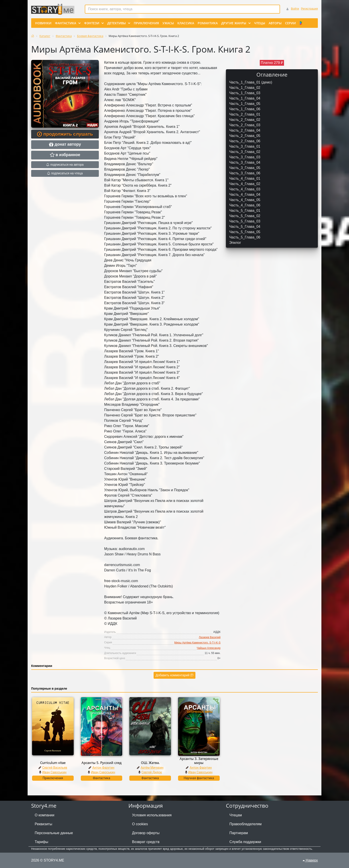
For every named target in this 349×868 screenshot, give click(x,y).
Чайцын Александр (209, 648)
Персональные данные (54, 833)
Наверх (310, 860)
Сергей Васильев (55, 768)
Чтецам (236, 815)
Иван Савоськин (54, 772)
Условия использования (152, 815)
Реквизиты (43, 824)
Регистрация (309, 9)
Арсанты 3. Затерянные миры (199, 761)
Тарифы (41, 842)
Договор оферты (146, 833)
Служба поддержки (245, 842)
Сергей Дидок (152, 772)
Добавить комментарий (174, 675)
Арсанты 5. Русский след (101, 763)
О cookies (140, 824)
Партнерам (239, 833)
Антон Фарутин (103, 768)
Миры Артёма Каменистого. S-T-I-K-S (197, 643)
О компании (45, 815)
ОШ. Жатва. (150, 763)
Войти (295, 9)
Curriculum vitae (53, 763)
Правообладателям (246, 824)
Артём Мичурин (152, 768)
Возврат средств (146, 842)
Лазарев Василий (210, 637)
